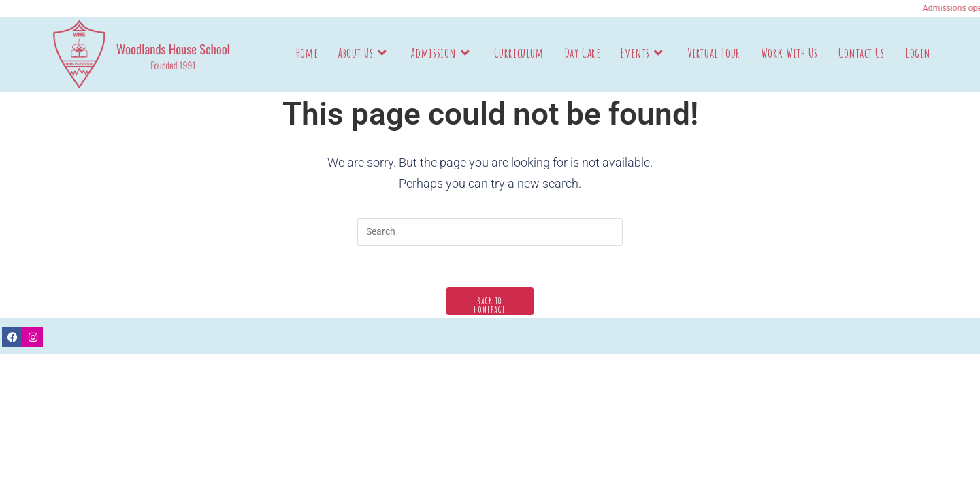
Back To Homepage (490, 305)
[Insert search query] (490, 232)
